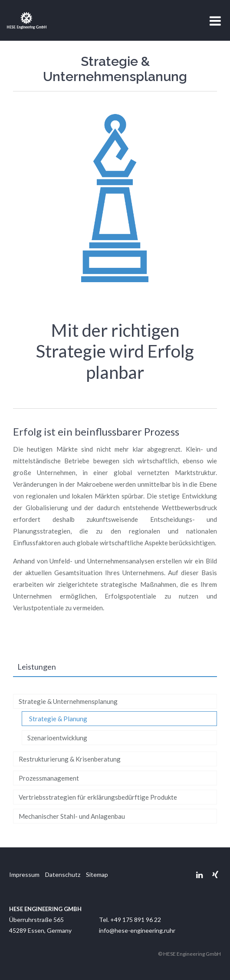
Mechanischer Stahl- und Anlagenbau (72, 816)
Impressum (24, 874)
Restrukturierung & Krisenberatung (70, 759)
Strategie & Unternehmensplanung (68, 701)
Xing (215, 875)
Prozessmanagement (49, 778)
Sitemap (97, 874)
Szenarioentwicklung (57, 738)
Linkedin (199, 875)
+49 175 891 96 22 (136, 920)
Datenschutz (63, 874)
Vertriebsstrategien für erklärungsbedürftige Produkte (98, 797)
